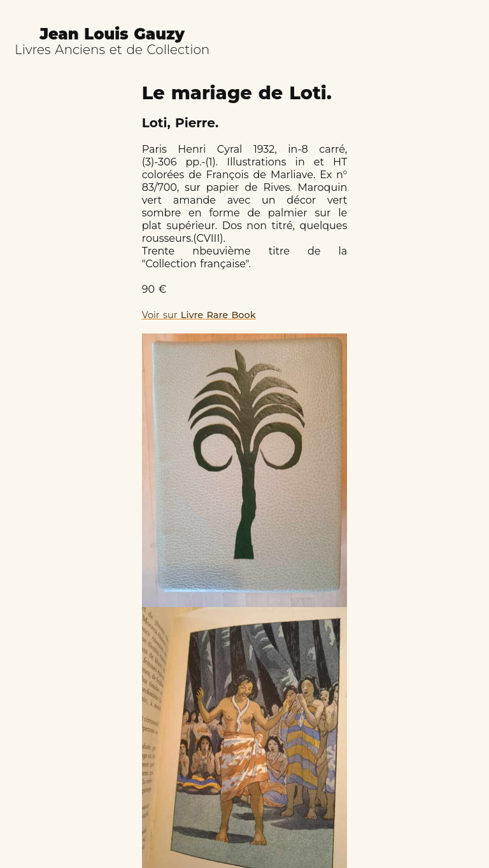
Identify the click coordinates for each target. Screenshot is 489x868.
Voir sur (199, 315)
